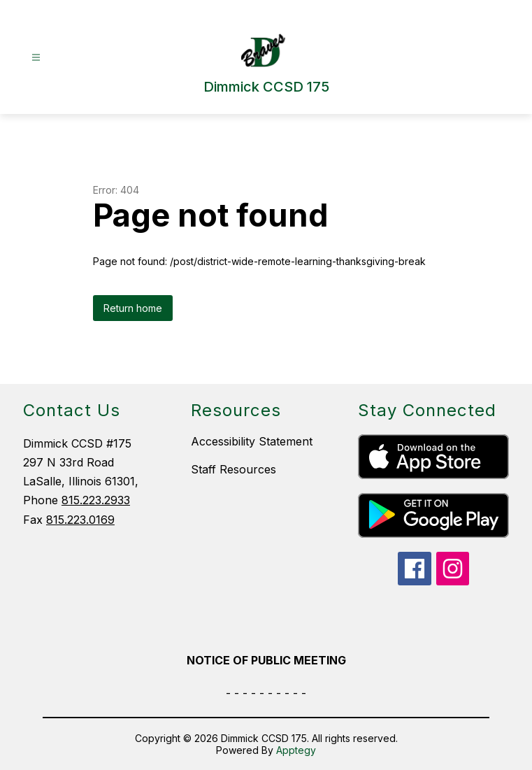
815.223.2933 (96, 500)
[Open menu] (36, 58)
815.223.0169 (80, 520)
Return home (133, 308)
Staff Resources (233, 469)
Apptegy (296, 750)
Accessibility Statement (252, 441)
